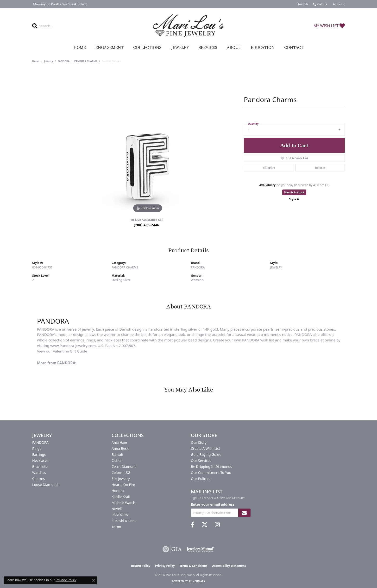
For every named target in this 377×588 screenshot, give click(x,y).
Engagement (110, 48)
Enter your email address (213, 504)
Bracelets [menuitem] (40, 467)
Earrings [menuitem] (39, 454)
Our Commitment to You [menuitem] (211, 473)
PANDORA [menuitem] (40, 442)
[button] (338, 4)
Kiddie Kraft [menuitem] (121, 497)
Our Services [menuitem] (201, 461)
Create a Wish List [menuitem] (205, 448)
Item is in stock (294, 192)
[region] (148, 142)
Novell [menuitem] (117, 509)
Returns (320, 168)
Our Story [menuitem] (199, 442)
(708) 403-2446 (146, 225)
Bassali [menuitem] (117, 454)
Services (208, 48)
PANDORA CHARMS (86, 61)
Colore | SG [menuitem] (121, 473)
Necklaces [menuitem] (40, 461)
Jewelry (180, 48)
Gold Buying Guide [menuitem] (206, 454)
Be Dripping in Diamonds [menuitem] (211, 467)
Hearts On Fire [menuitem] (123, 485)
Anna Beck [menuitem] (120, 448)
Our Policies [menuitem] (201, 479)
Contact (294, 48)
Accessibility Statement (229, 566)
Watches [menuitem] (39, 473)
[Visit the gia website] (172, 549)
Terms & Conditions (194, 566)
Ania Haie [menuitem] (119, 442)
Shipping (269, 168)
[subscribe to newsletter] (244, 513)
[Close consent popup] (94, 580)
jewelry (48, 61)
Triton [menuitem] (116, 527)
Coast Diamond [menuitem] (124, 467)
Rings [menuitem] (37, 448)
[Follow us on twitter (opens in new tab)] (205, 525)
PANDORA (64, 61)
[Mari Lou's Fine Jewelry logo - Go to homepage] (188, 26)
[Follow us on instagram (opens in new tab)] (217, 525)
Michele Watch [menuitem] (123, 503)
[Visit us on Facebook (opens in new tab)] (193, 525)
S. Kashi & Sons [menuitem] (124, 521)
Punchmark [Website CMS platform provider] (197, 581)
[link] (60, 4)
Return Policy (141, 566)
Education (263, 48)
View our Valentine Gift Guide (62, 351)
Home (80, 48)
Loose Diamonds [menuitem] (46, 485)
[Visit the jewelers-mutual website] (200, 549)
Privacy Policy (165, 566)
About (234, 48)
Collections (147, 48)
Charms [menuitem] (38, 479)
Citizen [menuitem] (117, 461)
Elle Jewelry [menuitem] (121, 479)
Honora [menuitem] (118, 491)
